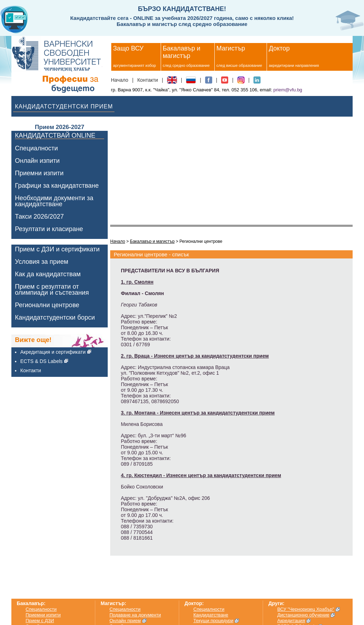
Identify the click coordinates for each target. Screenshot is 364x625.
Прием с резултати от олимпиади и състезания (52, 290)
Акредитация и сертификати (53, 352)
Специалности (36, 148)
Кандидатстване (211, 615)
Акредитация (291, 621)
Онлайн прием (125, 621)
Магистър (231, 48)
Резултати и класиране (49, 229)
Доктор (279, 48)
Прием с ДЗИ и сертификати (57, 249)
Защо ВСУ (128, 48)
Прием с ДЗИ (40, 621)
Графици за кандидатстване (57, 186)
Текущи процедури (213, 621)
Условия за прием (42, 262)
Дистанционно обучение (303, 615)
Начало (120, 80)
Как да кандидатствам (48, 274)
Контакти (148, 80)
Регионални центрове (47, 305)
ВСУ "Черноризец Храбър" (306, 609)
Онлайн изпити (37, 161)
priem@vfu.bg (288, 90)
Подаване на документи (135, 615)
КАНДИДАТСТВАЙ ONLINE (55, 136)
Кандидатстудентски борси (55, 318)
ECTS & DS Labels (41, 361)
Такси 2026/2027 (39, 217)
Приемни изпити (39, 173)
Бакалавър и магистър (182, 52)
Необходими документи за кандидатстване (54, 201)
